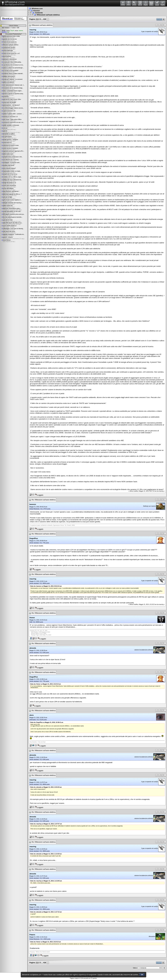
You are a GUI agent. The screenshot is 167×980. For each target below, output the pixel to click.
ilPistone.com (37, 9)
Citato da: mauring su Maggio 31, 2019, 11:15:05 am (46, 881)
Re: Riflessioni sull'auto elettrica (44, 500)
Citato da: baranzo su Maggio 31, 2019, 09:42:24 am (46, 586)
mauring (33, 30)
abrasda (33, 648)
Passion (37, 11)
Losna (8, 31)
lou (8, 32)
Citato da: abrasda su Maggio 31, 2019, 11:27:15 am (46, 912)
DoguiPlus (34, 538)
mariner (21, 31)
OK (142, 975)
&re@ (4, 31)
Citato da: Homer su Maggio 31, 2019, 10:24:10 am (45, 684)
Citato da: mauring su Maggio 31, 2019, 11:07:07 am (46, 824)
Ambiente (39, 13)
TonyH (12, 31)
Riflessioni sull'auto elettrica (48, 15)
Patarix (32, 935)
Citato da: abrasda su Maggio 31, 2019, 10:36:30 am (46, 787)
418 (45, 19)
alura (32, 715)
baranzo (4, 32)
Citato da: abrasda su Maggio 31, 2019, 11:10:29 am (46, 854)
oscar (16, 31)
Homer (32, 618)
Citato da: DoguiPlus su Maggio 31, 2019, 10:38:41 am (47, 722)
